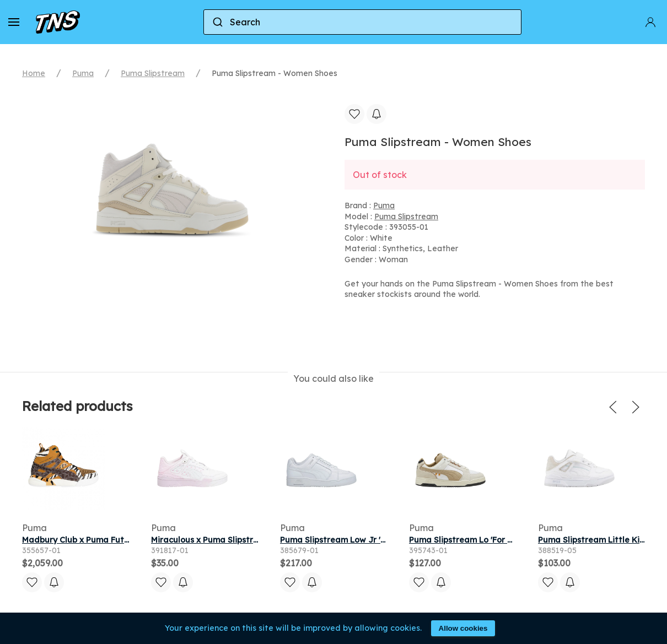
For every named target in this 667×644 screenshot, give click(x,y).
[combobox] (363, 22)
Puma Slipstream (153, 73)
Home (34, 73)
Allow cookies (463, 628)
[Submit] (217, 22)
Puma (83, 73)
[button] (14, 22)
